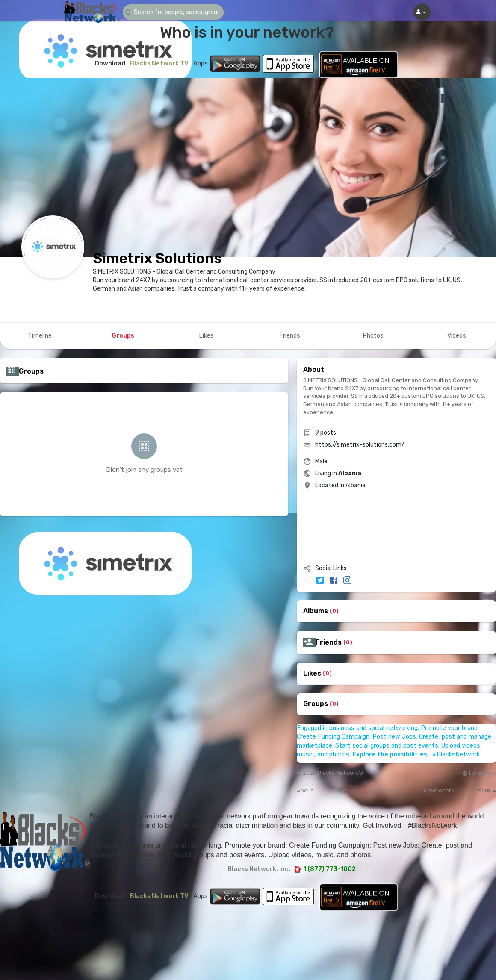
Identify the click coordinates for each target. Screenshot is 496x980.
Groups (316, 704)
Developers (439, 790)
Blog (342, 790)
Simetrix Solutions (157, 258)
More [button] (487, 790)
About (305, 790)
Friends (329, 642)
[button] (174, 12)
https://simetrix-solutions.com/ (360, 445)
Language (479, 773)
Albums (316, 611)
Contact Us (386, 790)
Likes (312, 674)
